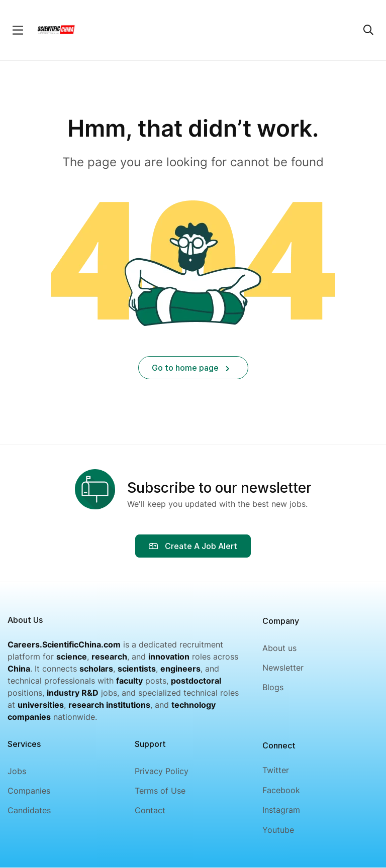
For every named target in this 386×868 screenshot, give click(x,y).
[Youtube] (281, 830)
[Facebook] (281, 790)
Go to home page (191, 368)
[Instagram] (281, 810)
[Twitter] (281, 770)
